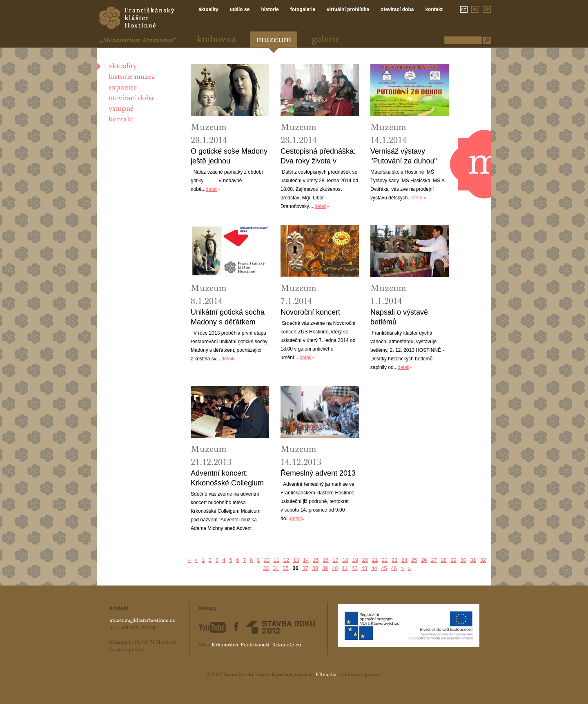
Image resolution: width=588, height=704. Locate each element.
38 (315, 568)
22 (385, 560)
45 (384, 568)
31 (473, 560)
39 (325, 568)
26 (424, 560)
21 (375, 560)
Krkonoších (225, 645)
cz (464, 9)
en (475, 9)
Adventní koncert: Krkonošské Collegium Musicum (227, 478)
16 (325, 560)
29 (453, 560)
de (487, 9)
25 (414, 560)
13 (296, 560)
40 (335, 568)
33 (266, 568)
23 (394, 560)
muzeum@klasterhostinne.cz (142, 621)
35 (285, 568)
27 (434, 560)
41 (345, 568)
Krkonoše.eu (286, 645)
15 (316, 560)
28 (443, 560)
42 (354, 568)
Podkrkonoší (255, 645)
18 (345, 560)
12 (286, 560)
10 (267, 560)
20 (365, 560)
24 (404, 560)
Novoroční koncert (310, 312)
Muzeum (274, 40)
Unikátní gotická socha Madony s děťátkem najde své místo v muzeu (228, 317)
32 (483, 560)
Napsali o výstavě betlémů (399, 317)
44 (374, 568)
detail (212, 189)
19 (355, 560)
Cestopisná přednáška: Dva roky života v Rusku (318, 156)
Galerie (326, 40)
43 (364, 568)
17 (335, 560)
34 (276, 568)
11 (276, 560)
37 (305, 568)
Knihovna (216, 40)
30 (463, 560)
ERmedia (326, 675)
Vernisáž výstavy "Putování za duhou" (404, 156)
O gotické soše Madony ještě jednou (229, 156)
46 (394, 568)
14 (306, 560)
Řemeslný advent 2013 (318, 473)
